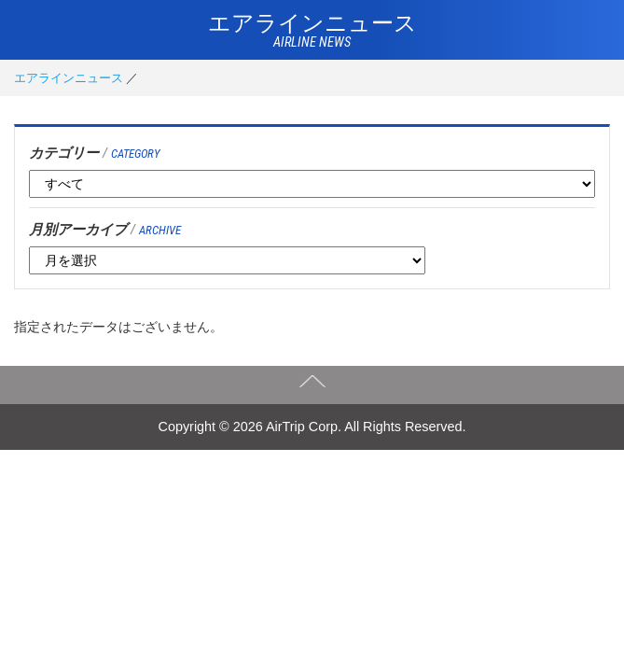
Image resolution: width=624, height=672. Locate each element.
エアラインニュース (69, 78)
